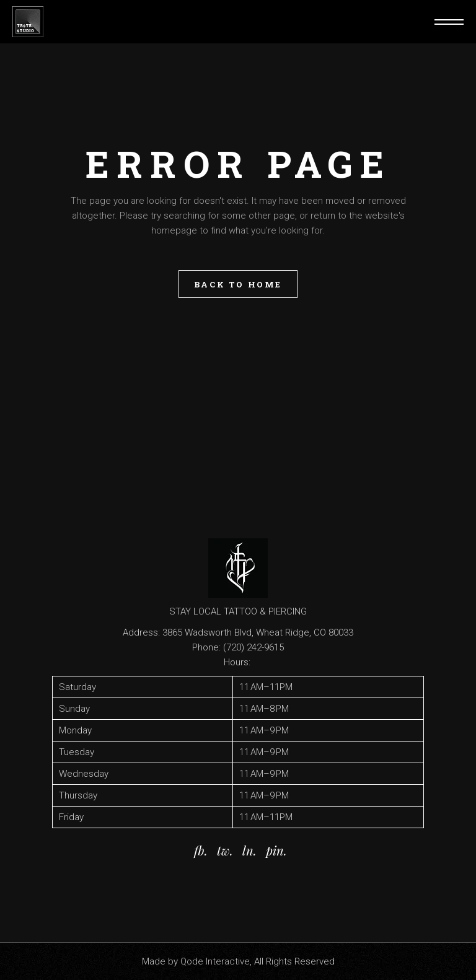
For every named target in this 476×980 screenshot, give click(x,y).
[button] (238, 752)
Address (140, 632)
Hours (236, 662)
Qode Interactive (215, 961)
